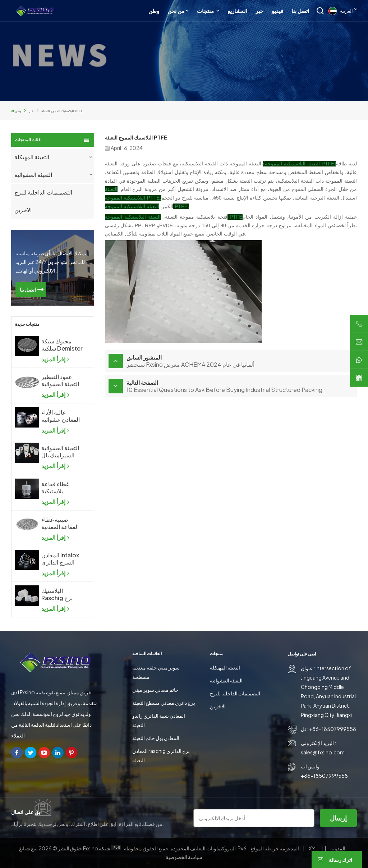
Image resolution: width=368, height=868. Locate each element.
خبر (259, 11)
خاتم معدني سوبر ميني (155, 690)
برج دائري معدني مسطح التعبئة (164, 703)
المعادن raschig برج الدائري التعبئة (161, 755)
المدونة (337, 848)
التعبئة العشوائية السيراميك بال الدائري (60, 452)
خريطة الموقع (275, 848)
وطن (154, 11)
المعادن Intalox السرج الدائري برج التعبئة (60, 559)
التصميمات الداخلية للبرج (43, 192)
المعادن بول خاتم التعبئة (156, 738)
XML (313, 848)
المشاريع (237, 11)
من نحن (176, 11)
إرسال (338, 818)
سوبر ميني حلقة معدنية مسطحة (156, 672)
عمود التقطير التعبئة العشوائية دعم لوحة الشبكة (61, 380)
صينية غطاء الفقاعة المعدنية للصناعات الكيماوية (60, 523)
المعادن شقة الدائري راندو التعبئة (159, 720)
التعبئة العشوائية (33, 175)
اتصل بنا (300, 11)
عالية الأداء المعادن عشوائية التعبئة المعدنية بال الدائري (61, 416)
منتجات (206, 11)
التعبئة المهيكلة (32, 157)
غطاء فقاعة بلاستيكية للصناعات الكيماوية (55, 488)
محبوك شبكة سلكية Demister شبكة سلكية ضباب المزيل (62, 345)
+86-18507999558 (333, 729)
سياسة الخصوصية (184, 857)
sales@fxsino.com (323, 752)
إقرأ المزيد (55, 359)
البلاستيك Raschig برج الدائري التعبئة (58, 594)
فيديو (277, 11)
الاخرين (23, 210)
